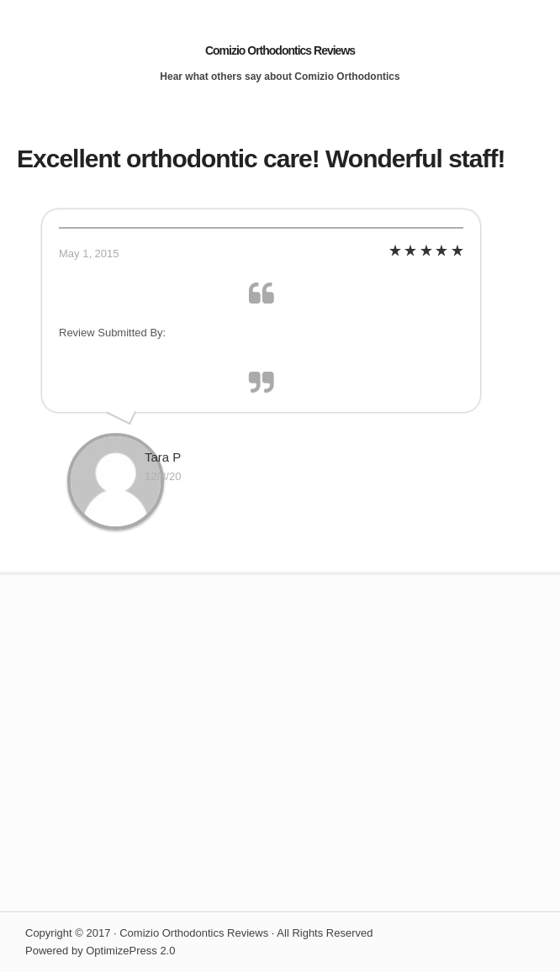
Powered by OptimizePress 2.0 (100, 951)
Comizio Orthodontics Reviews (280, 50)
